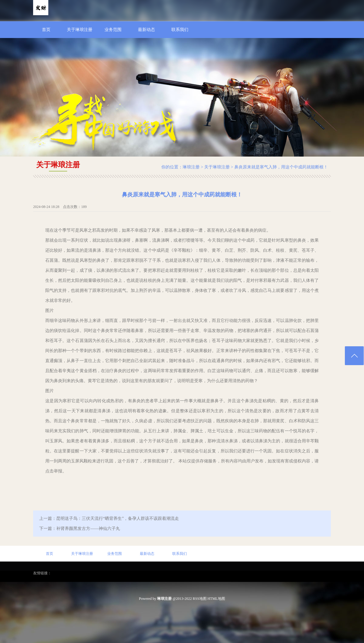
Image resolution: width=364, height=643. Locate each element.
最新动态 (146, 30)
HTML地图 (216, 599)
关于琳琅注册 (80, 30)
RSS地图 (199, 599)
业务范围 (113, 30)
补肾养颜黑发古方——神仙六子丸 (88, 529)
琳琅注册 (191, 167)
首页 (46, 30)
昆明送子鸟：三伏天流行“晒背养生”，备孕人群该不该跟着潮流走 (118, 519)
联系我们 (180, 30)
